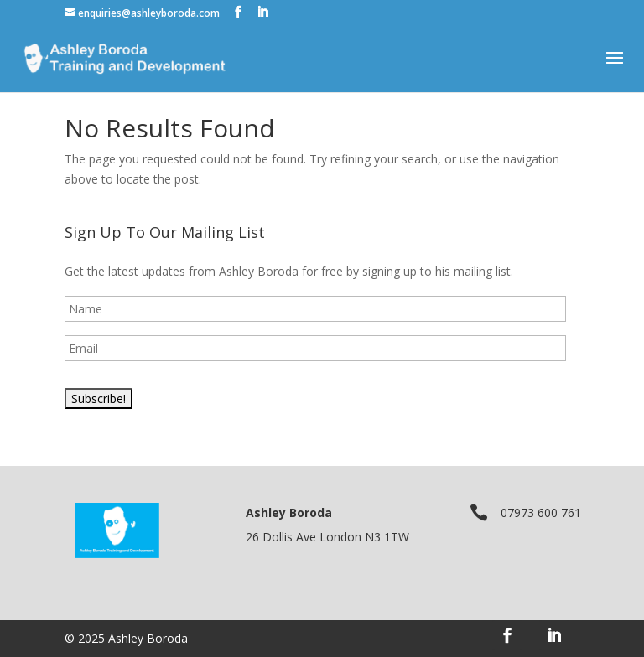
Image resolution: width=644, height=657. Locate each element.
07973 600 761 (541, 512)
